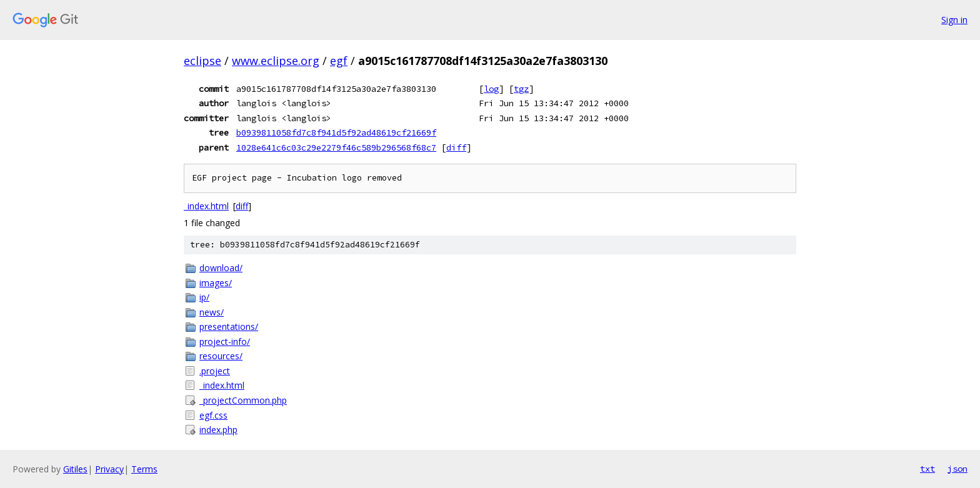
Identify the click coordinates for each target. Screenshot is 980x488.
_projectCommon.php (243, 400)
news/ (212, 312)
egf (339, 61)
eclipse (202, 61)
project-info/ (225, 341)
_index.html (206, 206)
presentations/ (229, 326)
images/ (216, 283)
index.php (218, 430)
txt (927, 469)
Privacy (109, 469)
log (491, 89)
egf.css (213, 415)
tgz (521, 89)
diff (456, 147)
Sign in (954, 20)
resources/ (221, 356)
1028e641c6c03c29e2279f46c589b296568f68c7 (336, 147)
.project (215, 371)
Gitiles (75, 469)
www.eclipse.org (276, 61)
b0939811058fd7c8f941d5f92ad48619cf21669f (336, 132)
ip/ (204, 297)
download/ (221, 268)
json (957, 469)
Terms (144, 469)
